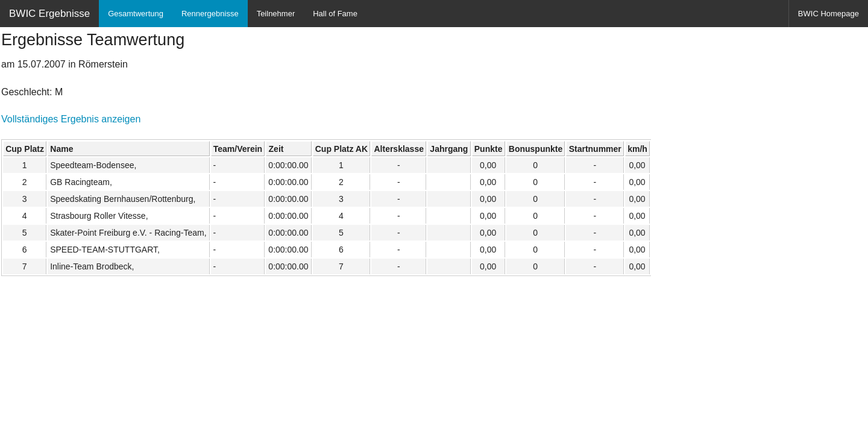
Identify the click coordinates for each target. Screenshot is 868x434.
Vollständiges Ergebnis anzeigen (71, 119)
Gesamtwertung (136, 14)
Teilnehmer (276, 14)
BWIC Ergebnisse (49, 14)
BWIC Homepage (829, 14)
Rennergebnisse (210, 14)
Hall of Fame (335, 14)
